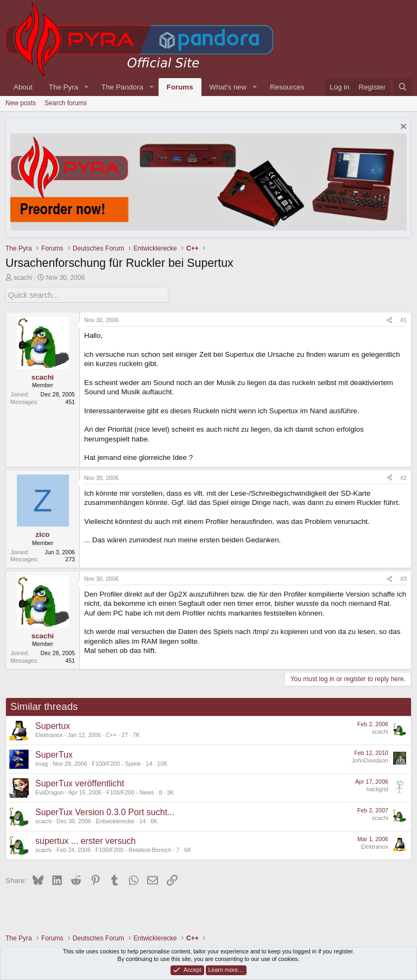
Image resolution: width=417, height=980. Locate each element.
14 (149, 764)
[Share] (390, 321)
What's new (228, 87)
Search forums (66, 103)
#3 (403, 579)
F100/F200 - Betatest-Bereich (134, 850)
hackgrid (377, 789)
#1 (403, 320)
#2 (403, 477)
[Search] (403, 87)
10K (163, 764)
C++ (111, 735)
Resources (287, 87)
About (23, 87)
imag (42, 764)
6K (154, 821)
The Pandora (122, 87)
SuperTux (54, 754)
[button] (86, 87)
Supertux (53, 725)
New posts (21, 103)
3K (170, 792)
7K (137, 735)
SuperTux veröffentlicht (80, 783)
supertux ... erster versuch (86, 840)
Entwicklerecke (115, 821)
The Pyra (64, 87)
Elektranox (49, 735)
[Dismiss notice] (402, 128)
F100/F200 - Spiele (116, 764)
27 (125, 735)
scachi (23, 278)
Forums (180, 87)
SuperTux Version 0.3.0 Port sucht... (105, 812)
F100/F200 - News (130, 792)
